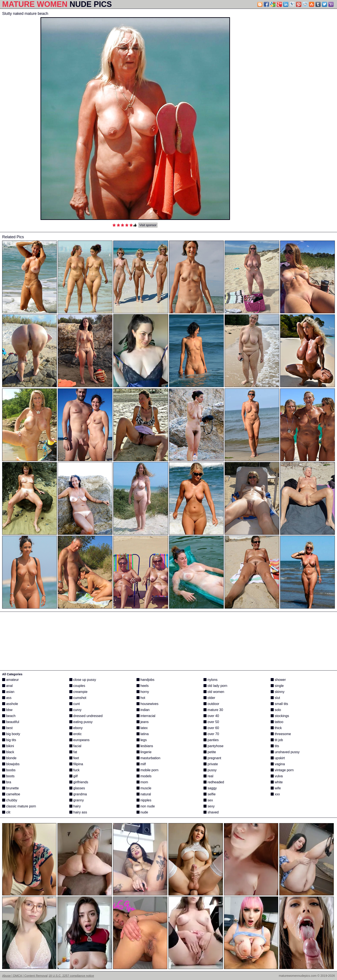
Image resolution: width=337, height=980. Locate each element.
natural (144, 794)
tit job (277, 740)
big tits (9, 740)
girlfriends (79, 782)
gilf (74, 776)
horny (143, 692)
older (209, 698)
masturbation (148, 758)
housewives (148, 704)
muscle (144, 788)
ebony (76, 728)
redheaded (214, 782)
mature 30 (213, 710)
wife (276, 788)
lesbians (145, 746)
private (211, 764)
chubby (10, 800)
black (8, 752)
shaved (211, 812)
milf (141, 764)
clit (6, 812)
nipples (144, 800)
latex (142, 728)
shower (278, 680)
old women (214, 692)
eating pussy (81, 722)
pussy (210, 770)
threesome (281, 734)
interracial (146, 716)
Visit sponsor (148, 225)
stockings (280, 716)
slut (275, 698)
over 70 (211, 734)
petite (210, 752)
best (7, 728)
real (208, 776)
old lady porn (215, 686)
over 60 (211, 728)
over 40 (211, 716)
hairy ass (78, 812)
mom (142, 782)
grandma (78, 794)
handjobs (145, 680)
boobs (9, 770)
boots (8, 776)
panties (211, 740)
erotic (76, 734)
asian (8, 692)
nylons (210, 680)
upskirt (278, 758)
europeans (79, 740)
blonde (9, 758)
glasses (77, 788)
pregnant (212, 758)
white (277, 782)
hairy (75, 806)
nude (142, 812)
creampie (78, 692)
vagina (278, 764)
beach (9, 716)
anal (7, 686)
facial (75, 746)
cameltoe (11, 794)
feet (74, 758)
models (144, 776)
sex (208, 800)
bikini (8, 746)
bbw (7, 710)
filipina (76, 764)
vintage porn (282, 770)
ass (7, 698)
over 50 (211, 722)
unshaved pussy (285, 752)
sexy (209, 806)
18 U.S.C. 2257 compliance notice (71, 976)
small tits (279, 704)
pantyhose (213, 746)
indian (143, 710)
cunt (75, 704)
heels (143, 686)
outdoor (211, 704)
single (277, 686)
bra (7, 782)
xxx (275, 794)
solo (276, 710)
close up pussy (83, 680)
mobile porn (148, 770)
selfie (210, 794)
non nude (146, 806)
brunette (10, 788)
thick (276, 728)
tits (275, 746)
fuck (75, 770)
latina (143, 734)
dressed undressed (86, 716)
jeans (143, 722)
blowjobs (11, 764)
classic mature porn (19, 806)
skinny (278, 692)
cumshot (78, 698)
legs (142, 740)
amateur (10, 680)
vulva (277, 776)
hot (141, 698)
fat (73, 752)
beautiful (11, 722)
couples (77, 686)
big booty (11, 734)
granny (77, 800)
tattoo (277, 722)
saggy (210, 788)
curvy (75, 710)
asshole (10, 704)
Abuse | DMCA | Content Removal (25, 976)
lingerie (144, 752)
